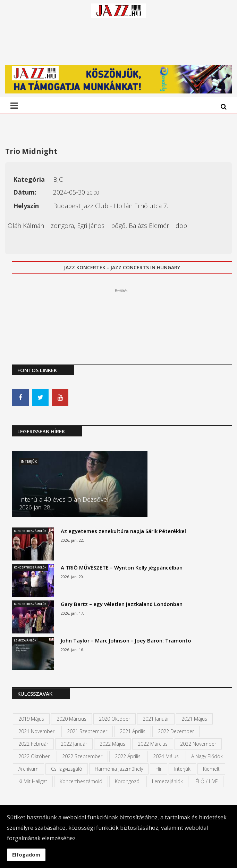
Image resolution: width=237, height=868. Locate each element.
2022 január (74, 744)
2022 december (176, 731)
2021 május (194, 719)
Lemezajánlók (25, 640)
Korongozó (127, 781)
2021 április (133, 731)
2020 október (115, 719)
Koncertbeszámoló (81, 781)
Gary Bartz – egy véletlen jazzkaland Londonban (122, 604)
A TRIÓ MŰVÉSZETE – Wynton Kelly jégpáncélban (122, 567)
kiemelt (211, 769)
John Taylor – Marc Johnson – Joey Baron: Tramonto (126, 640)
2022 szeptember (82, 756)
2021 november (36, 731)
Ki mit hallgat (33, 781)
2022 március (153, 744)
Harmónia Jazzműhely (119, 769)
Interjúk (29, 461)
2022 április (128, 756)
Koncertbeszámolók (30, 531)
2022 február (33, 744)
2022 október (34, 756)
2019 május (31, 719)
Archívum (28, 769)
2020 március (71, 719)
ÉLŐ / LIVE (207, 781)
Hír (159, 769)
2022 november (198, 744)
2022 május (112, 744)
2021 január (156, 719)
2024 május (166, 756)
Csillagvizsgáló (67, 769)
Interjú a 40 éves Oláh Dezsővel (64, 499)
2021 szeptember (87, 731)
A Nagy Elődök (207, 756)
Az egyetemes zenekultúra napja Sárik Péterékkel (123, 531)
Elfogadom (26, 855)
